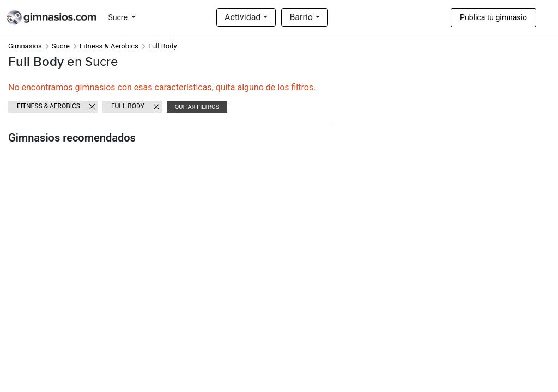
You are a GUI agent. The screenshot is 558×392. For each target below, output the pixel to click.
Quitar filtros (197, 107)
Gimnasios (25, 46)
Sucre (119, 17)
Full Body (128, 106)
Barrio (301, 17)
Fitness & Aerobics (109, 46)
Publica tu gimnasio (493, 17)
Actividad (242, 17)
